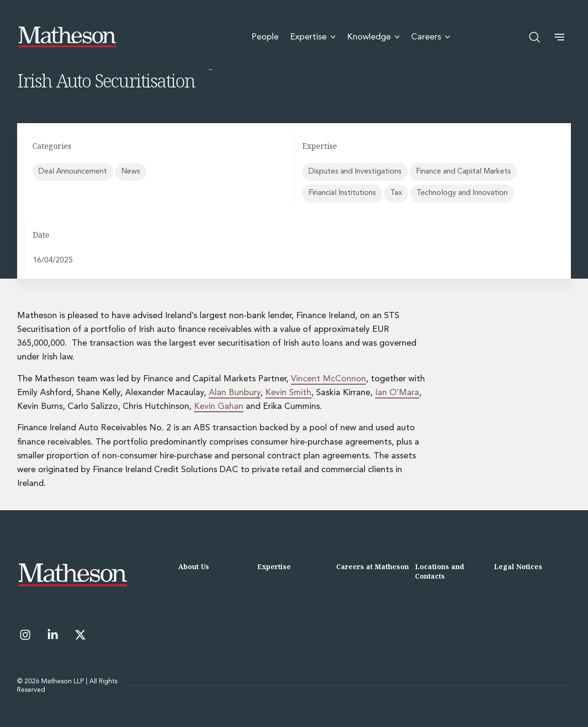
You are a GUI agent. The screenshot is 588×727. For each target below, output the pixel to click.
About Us (194, 567)
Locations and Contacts (439, 571)
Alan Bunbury (235, 393)
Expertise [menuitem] (313, 37)
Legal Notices (518, 567)
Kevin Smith (288, 393)
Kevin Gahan (219, 407)
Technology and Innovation (462, 193)
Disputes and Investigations (355, 172)
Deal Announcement (73, 172)
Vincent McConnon (328, 379)
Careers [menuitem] (431, 37)
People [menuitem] (265, 37)
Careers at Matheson (372, 567)
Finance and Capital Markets (463, 172)
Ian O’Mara (397, 393)
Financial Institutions (342, 193)
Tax (396, 193)
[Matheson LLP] (67, 37)
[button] (559, 37)
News (131, 172)
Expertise (274, 567)
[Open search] (535, 37)
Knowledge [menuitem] (373, 37)
